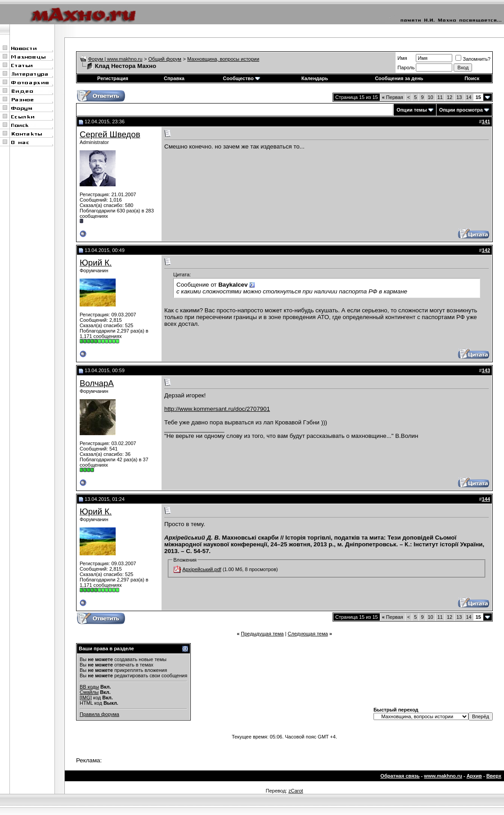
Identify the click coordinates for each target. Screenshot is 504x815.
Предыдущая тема (262, 634)
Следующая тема (308, 634)
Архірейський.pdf (202, 569)
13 (459, 97)
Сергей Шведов (110, 134)
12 (450, 97)
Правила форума (99, 714)
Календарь (315, 78)
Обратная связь (400, 776)
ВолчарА (97, 383)
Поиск (472, 78)
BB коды (89, 687)
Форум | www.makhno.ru (115, 59)
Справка (174, 78)
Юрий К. (96, 263)
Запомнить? (473, 59)
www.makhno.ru (443, 776)
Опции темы (412, 110)
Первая (393, 97)
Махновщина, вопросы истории (223, 59)
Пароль (406, 68)
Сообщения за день (399, 78)
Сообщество (241, 78)
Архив (474, 776)
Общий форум (165, 59)
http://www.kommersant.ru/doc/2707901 (217, 409)
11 (440, 97)
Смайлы (89, 692)
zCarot (296, 791)
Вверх (494, 776)
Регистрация (113, 78)
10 (431, 97)
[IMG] (86, 698)
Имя (402, 58)
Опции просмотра (461, 110)
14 (469, 97)
